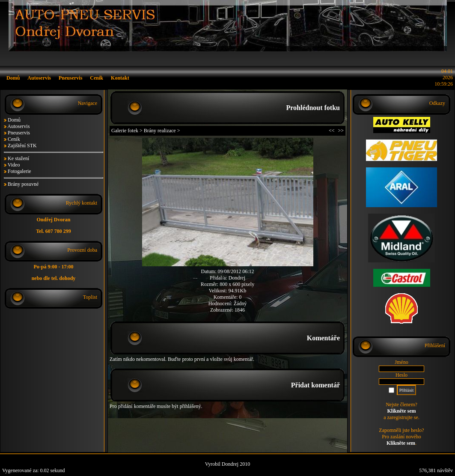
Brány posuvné (23, 184)
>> (341, 131)
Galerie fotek (125, 131)
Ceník (14, 139)
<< (332, 131)
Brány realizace (160, 131)
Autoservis (18, 126)
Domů (14, 120)
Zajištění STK (22, 146)
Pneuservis (19, 133)
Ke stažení (18, 158)
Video (14, 165)
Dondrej (237, 278)
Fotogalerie (19, 171)
